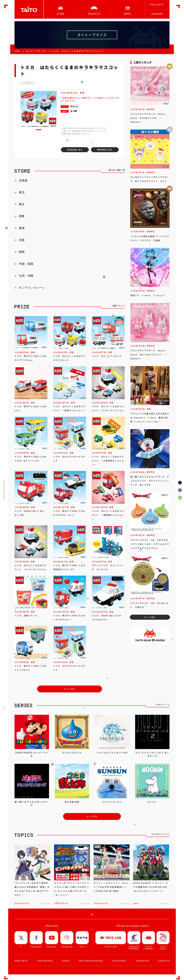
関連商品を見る (105, 150)
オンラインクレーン (32, 288)
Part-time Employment (91, 961)
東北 (22, 192)
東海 (22, 228)
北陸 (22, 240)
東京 (22, 204)
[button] (39, 130)
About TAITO (157, 4)
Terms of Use (142, 961)
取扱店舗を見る (75, 150)
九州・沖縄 (26, 276)
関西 (22, 252)
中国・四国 (26, 264)
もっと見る (70, 689)
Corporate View (45, 961)
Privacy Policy (119, 961)
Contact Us (164, 961)
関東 (22, 216)
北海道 (23, 180)
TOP (17, 51)
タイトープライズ (36, 51)
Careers (66, 961)
